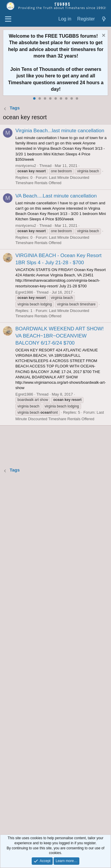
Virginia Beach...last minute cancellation (60, 131)
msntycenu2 (26, 166)
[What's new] (104, 19)
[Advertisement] (55, 655)
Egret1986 (24, 292)
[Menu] (8, 19)
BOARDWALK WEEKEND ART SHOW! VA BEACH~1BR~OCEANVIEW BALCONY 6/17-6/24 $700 (59, 336)
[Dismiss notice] (103, 36)
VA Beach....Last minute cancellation (56, 196)
